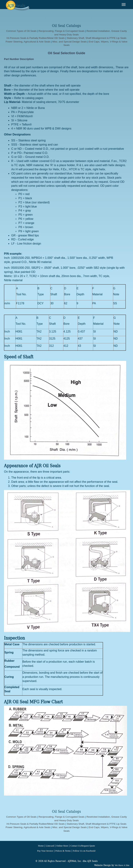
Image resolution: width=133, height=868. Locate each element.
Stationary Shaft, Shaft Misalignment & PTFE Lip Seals (96, 38)
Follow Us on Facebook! (84, 851)
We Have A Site (122, 865)
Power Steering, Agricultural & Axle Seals (28, 42)
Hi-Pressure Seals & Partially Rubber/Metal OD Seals (36, 38)
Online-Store (62, 846)
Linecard (50, 846)
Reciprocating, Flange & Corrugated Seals (61, 31)
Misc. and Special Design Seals (69, 42)
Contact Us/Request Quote (83, 846)
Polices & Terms (63, 851)
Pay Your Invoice (45, 851)
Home (41, 846)
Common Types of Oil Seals (21, 31)
